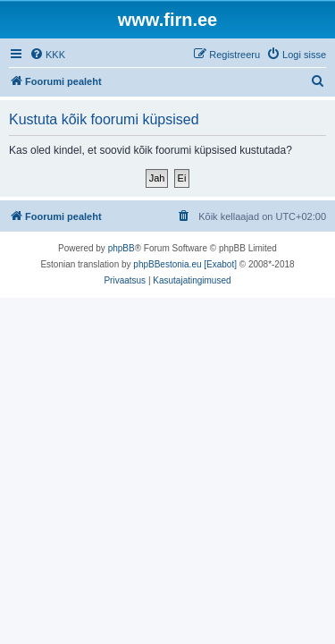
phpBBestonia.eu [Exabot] (185, 264)
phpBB (121, 248)
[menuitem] (47, 55)
